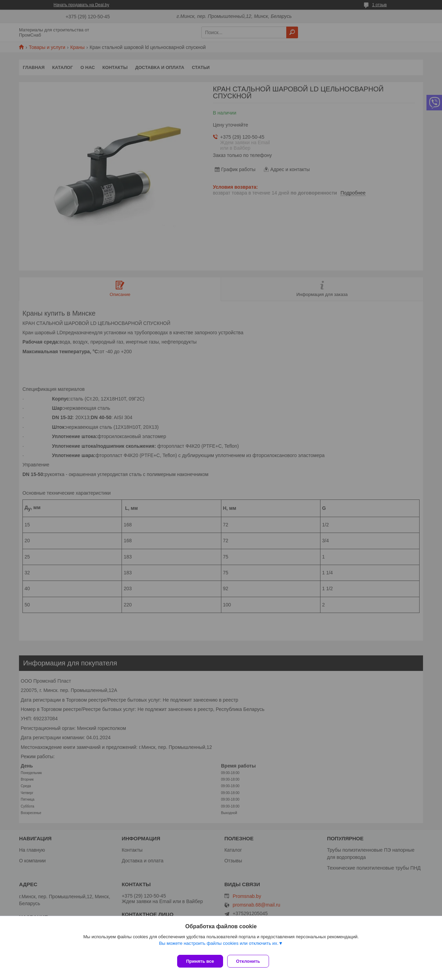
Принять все (200, 961)
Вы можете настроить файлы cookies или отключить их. (219, 946)
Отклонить (251, 961)
